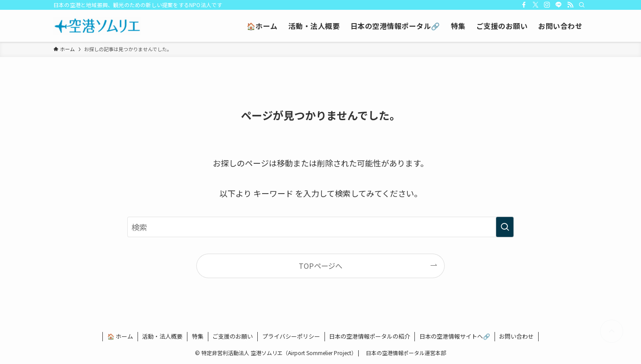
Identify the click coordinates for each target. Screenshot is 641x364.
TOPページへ (320, 266)
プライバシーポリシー (291, 336)
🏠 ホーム (120, 336)
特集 (198, 336)
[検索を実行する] (505, 227)
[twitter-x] (536, 5)
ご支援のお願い (233, 336)
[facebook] (524, 5)
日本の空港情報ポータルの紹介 (369, 336)
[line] (559, 5)
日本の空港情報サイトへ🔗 (455, 336)
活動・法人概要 (162, 336)
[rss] (570, 5)
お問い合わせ (516, 336)
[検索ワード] (320, 227)
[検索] (582, 5)
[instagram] (547, 5)
